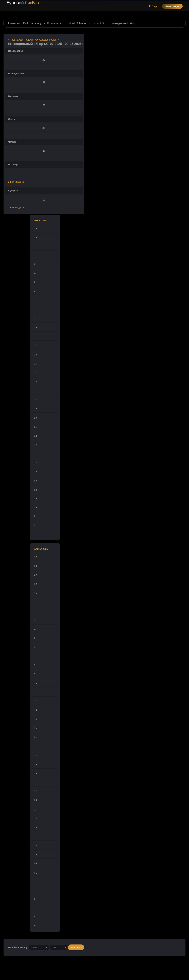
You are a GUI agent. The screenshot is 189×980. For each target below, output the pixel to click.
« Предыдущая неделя (20, 40)
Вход (153, 6)
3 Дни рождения (16, 208)
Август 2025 (41, 549)
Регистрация (172, 6)
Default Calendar (77, 23)
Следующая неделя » (47, 40)
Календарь (54, 23)
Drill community (32, 23)
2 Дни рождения (16, 182)
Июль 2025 (99, 23)
